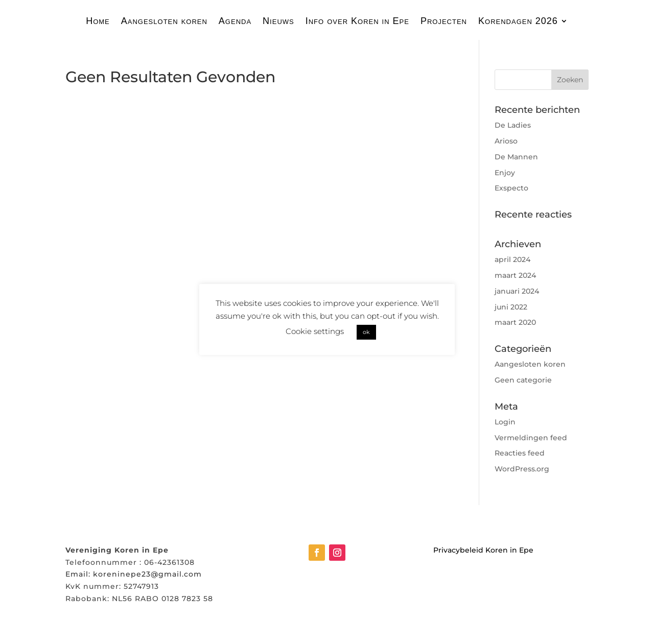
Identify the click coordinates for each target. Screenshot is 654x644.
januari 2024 (517, 291)
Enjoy (505, 173)
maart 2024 (515, 275)
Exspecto (511, 188)
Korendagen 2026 (518, 21)
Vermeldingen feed (531, 438)
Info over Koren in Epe (357, 21)
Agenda (235, 21)
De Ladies (513, 125)
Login (505, 422)
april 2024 (512, 259)
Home (98, 21)
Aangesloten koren (164, 21)
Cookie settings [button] (315, 331)
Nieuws (278, 21)
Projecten (444, 21)
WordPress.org (522, 469)
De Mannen (516, 157)
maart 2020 (515, 322)
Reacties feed (520, 453)
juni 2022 (511, 307)
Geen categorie (523, 380)
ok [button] (366, 332)
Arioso (506, 141)
